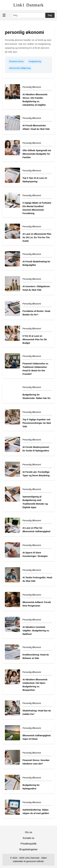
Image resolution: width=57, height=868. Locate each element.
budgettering (35, 61)
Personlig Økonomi (32, 87)
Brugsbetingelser (28, 849)
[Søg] (28, 15)
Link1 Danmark (28, 5)
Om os (28, 832)
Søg (50, 15)
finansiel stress (16, 61)
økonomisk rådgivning (20, 68)
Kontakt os (29, 838)
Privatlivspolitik (28, 844)
